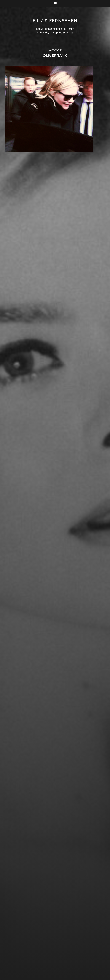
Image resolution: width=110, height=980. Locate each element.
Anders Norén (62, 966)
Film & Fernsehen (55, 20)
